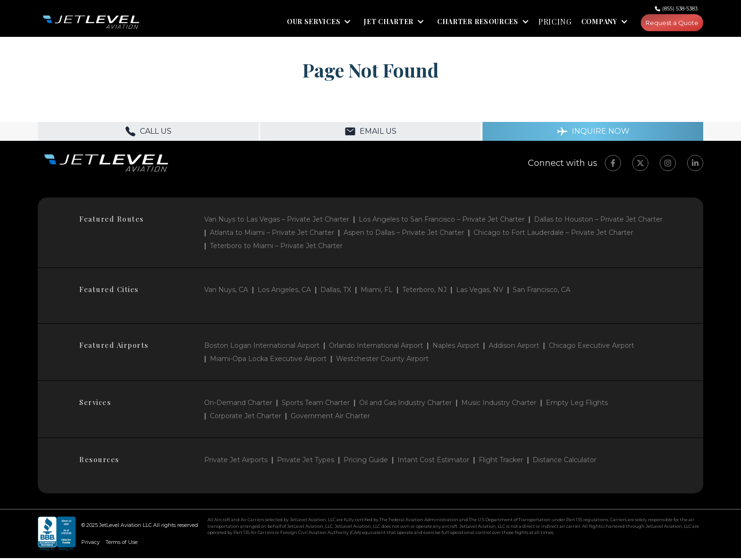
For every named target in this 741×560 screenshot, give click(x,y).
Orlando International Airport (376, 347)
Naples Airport (456, 347)
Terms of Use (121, 544)
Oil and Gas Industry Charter (405, 405)
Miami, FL (377, 292)
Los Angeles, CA (284, 292)
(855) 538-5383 (680, 9)
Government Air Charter (330, 418)
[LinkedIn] (695, 165)
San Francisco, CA (542, 292)
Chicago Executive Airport (591, 347)
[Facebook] (613, 165)
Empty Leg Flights (577, 405)
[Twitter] (640, 165)
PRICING (549, 24)
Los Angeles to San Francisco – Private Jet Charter (442, 221)
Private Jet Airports (236, 462)
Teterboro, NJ (424, 292)
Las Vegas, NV (480, 292)
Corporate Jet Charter (246, 418)
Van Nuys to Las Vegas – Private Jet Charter (277, 221)
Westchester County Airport (382, 361)
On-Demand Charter (238, 405)
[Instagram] (668, 165)
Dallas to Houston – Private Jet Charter (598, 221)
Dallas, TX (336, 292)
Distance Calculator (564, 462)
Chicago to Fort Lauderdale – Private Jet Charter (553, 234)
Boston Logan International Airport (262, 347)
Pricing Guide (366, 462)
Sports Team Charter (316, 405)
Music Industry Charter (499, 405)
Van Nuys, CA (226, 292)
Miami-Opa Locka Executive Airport (268, 361)
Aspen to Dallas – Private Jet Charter (404, 234)
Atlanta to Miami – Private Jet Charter (272, 234)
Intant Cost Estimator (433, 462)
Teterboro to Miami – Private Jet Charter (276, 248)
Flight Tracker (501, 462)
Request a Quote (669, 24)
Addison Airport (514, 347)
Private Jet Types (306, 462)
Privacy (90, 544)
